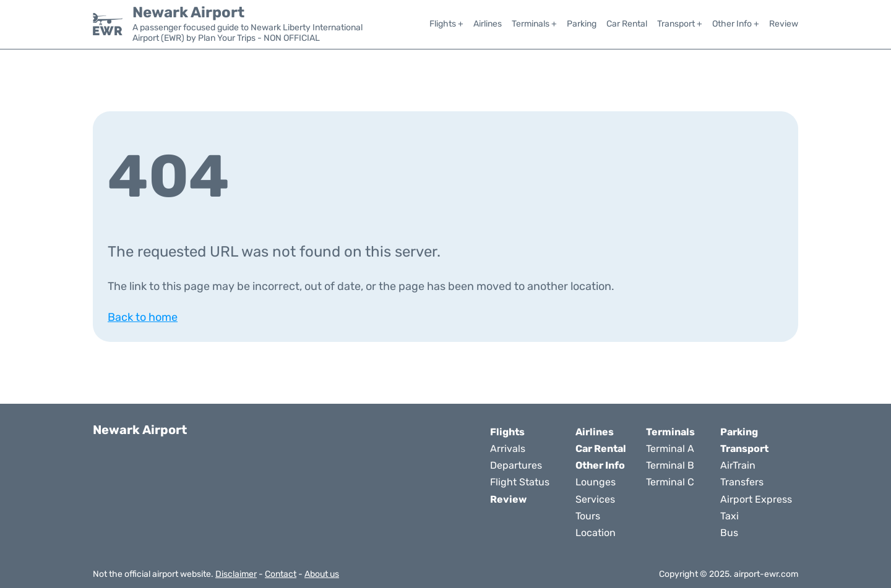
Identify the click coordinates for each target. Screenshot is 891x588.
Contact (281, 574)
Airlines (488, 24)
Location (596, 533)
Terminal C (670, 482)
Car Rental (627, 24)
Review (784, 24)
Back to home (143, 317)
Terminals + (534, 24)
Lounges (596, 482)
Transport (744, 449)
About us (322, 574)
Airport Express (756, 499)
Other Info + (736, 24)
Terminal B (670, 465)
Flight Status (520, 482)
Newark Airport (188, 12)
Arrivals (508, 449)
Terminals (670, 432)
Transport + (680, 24)
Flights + (446, 24)
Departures (516, 465)
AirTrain (738, 465)
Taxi (730, 516)
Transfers (742, 482)
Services (595, 499)
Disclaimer (236, 574)
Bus (729, 533)
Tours (588, 516)
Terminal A (670, 449)
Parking (582, 24)
